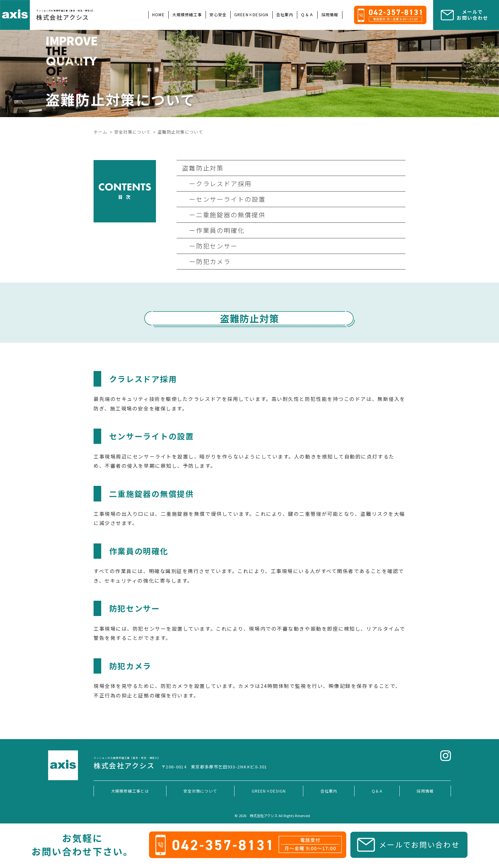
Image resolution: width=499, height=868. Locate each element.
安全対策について (200, 791)
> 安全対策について (130, 132)
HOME (158, 15)
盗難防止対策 (203, 168)
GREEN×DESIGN (251, 15)
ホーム (100, 132)
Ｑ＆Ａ (307, 15)
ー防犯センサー (210, 246)
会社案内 (285, 15)
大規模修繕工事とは (130, 791)
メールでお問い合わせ (419, 844)
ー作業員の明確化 (214, 230)
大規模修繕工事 (187, 15)
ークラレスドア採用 (217, 183)
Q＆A (377, 791)
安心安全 (218, 15)
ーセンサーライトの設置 (224, 199)
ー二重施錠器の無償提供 (224, 215)
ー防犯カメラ (207, 261)
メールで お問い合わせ (472, 15)
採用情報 (330, 15)
